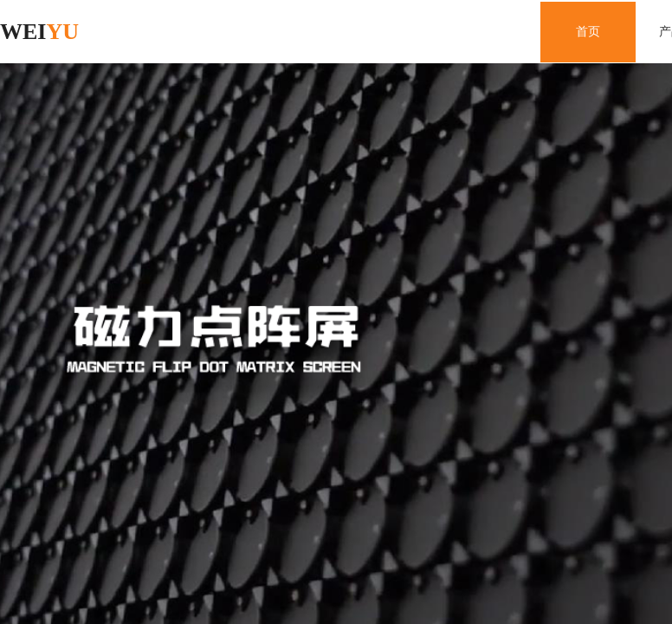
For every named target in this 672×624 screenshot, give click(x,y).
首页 (588, 32)
